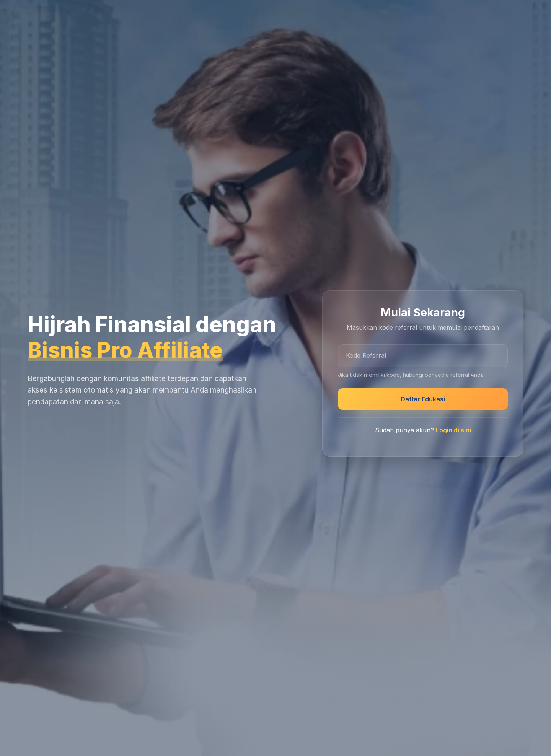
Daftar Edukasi (423, 399)
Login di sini (453, 430)
